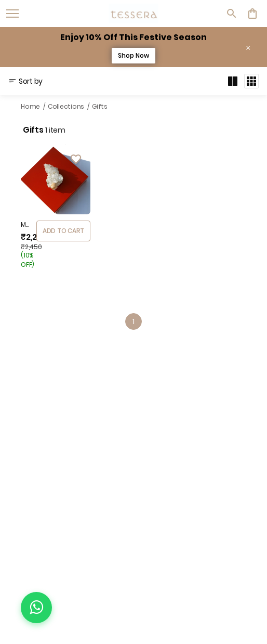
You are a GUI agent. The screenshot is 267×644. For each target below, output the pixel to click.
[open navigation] (12, 14)
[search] (232, 14)
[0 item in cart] (252, 14)
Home (30, 106)
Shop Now (133, 55)
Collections (66, 106)
